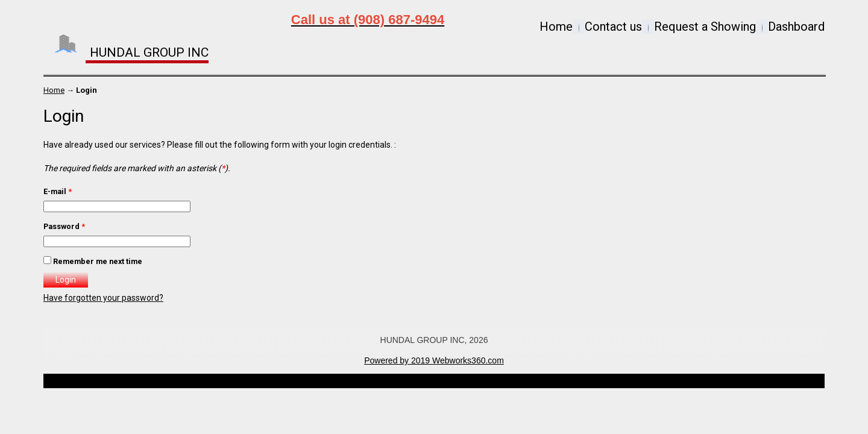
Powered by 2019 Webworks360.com (434, 360)
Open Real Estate (454, 381)
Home (556, 27)
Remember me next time (98, 261)
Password (64, 226)
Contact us (613, 27)
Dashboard (796, 27)
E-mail (58, 191)
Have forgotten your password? (103, 298)
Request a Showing (705, 27)
